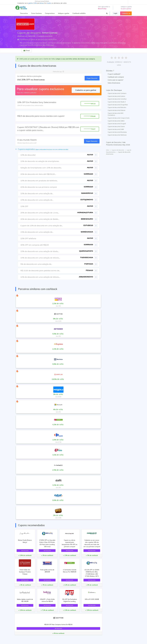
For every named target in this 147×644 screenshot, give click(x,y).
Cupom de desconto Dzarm (116, 126)
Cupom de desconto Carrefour (117, 99)
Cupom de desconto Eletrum (116, 110)
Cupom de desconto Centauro (117, 93)
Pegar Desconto (92, 78)
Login (115, 13)
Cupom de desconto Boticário (117, 107)
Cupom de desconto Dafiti (116, 129)
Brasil (27, 50)
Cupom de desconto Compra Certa (119, 118)
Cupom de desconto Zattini (116, 121)
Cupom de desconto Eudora (116, 96)
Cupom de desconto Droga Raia (118, 105)
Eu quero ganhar (126, 9)
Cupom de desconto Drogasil (117, 124)
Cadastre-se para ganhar (86, 90)
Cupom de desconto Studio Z (117, 102)
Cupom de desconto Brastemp (117, 132)
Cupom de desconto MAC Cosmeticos (116, 114)
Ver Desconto (25, 551)
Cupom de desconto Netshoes (117, 135)
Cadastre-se (126, 13)
